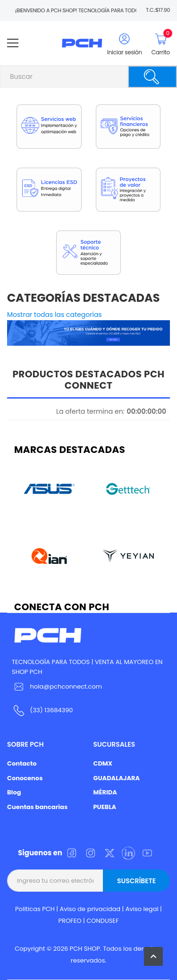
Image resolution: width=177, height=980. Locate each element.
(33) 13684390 (51, 710)
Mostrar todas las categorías (55, 315)
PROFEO (70, 921)
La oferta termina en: (90, 411)
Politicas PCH (35, 909)
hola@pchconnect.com (66, 686)
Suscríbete (136, 881)
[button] (153, 956)
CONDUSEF (102, 921)
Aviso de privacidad (90, 909)
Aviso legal (142, 909)
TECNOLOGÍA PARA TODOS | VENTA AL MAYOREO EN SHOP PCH (87, 667)
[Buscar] (152, 77)
